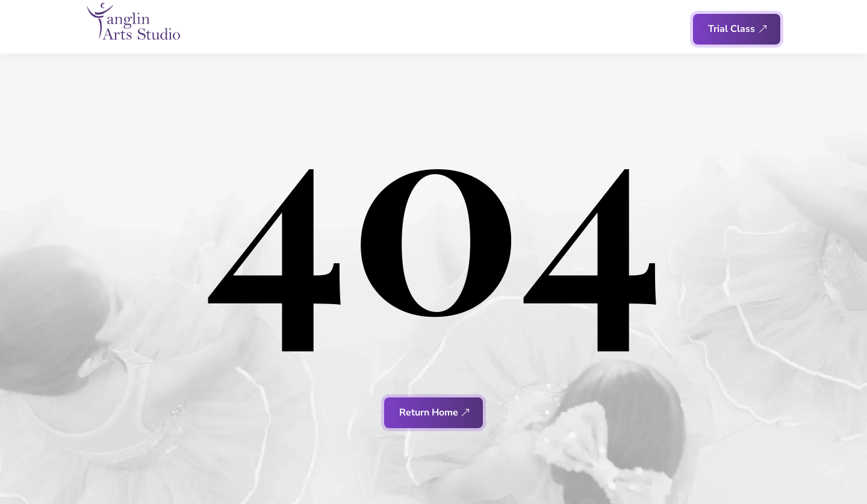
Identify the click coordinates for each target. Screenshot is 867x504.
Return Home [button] (429, 412)
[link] (133, 21)
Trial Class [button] (732, 29)
